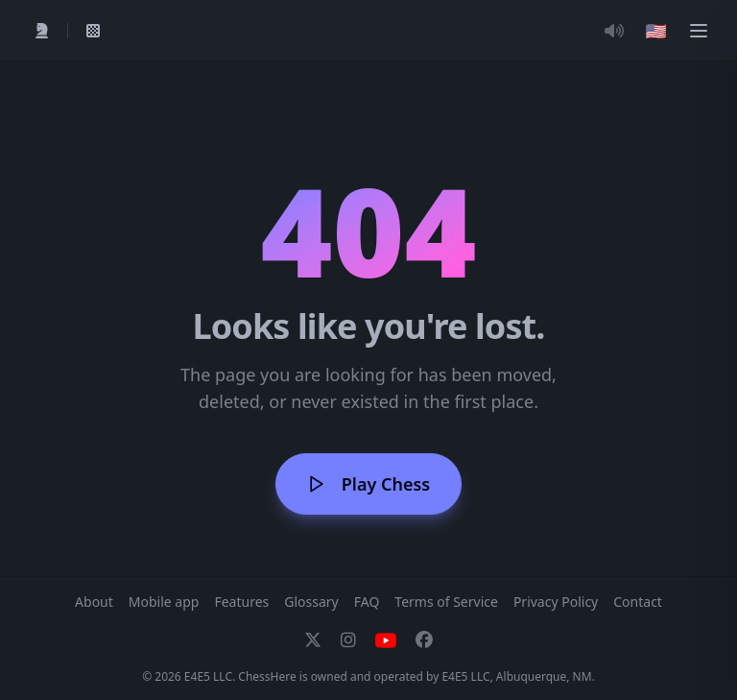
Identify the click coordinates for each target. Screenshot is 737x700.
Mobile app (164, 602)
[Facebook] (424, 640)
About (94, 602)
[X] (313, 640)
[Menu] (699, 31)
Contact (638, 602)
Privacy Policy (556, 602)
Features (241, 602)
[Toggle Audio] (614, 31)
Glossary (311, 602)
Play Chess (368, 484)
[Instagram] (348, 640)
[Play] (42, 31)
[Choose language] (656, 31)
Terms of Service (446, 602)
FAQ (367, 602)
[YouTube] (386, 640)
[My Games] (93, 31)
